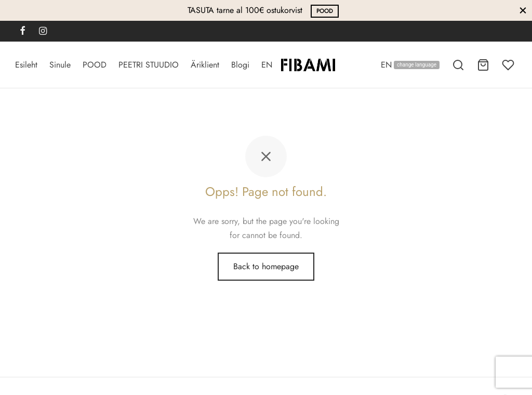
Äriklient (205, 65)
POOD (325, 11)
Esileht (26, 65)
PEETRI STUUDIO (149, 65)
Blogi (240, 65)
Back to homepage (266, 266)
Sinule (60, 65)
